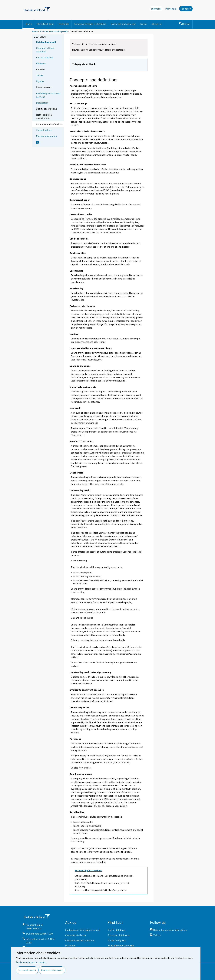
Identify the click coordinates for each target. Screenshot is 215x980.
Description (42, 103)
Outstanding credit (59, 31)
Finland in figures (117, 940)
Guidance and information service (83, 930)
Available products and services (48, 95)
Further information (47, 136)
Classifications (44, 130)
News (143, 24)
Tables (40, 75)
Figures (40, 81)
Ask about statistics (75, 935)
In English (186, 9)
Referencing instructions (88, 870)
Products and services (123, 24)
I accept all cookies (27, 970)
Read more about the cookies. (31, 962)
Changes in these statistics (45, 50)
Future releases (44, 57)
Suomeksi (156, 9)
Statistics (44, 31)
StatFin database (116, 930)
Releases (41, 63)
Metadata (64, 24)
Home (28, 24)
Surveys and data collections (90, 24)
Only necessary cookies (52, 970)
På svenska (171, 9)
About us (156, 24)
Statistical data (45, 24)
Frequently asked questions (80, 940)
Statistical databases (118, 935)
